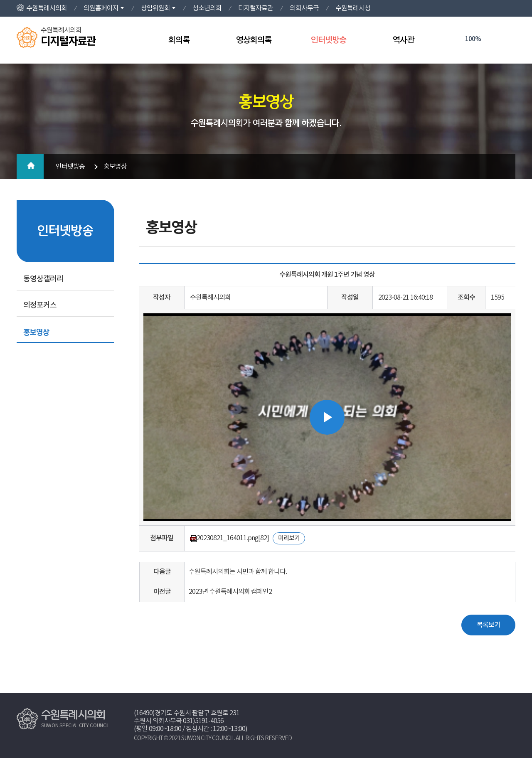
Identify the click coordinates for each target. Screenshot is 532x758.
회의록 (179, 40)
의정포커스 (40, 305)
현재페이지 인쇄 (507, 39)
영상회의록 (254, 40)
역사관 (403, 40)
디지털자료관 (256, 8)
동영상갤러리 (43, 279)
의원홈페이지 (101, 8)
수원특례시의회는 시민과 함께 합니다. (238, 572)
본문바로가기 (0, 0)
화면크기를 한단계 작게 (490, 39)
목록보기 (488, 625)
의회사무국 (304, 8)
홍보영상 (36, 332)
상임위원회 (155, 8)
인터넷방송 (329, 40)
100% (473, 39)
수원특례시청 (353, 8)
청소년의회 (207, 8)
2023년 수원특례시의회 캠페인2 (230, 592)
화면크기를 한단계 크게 (456, 39)
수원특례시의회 (47, 8)
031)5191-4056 (203, 721)
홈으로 (30, 167)
